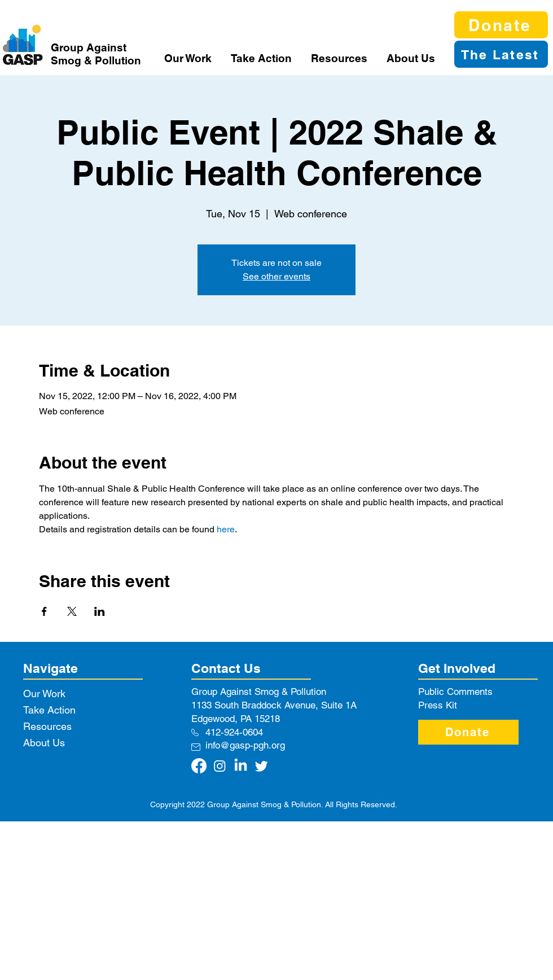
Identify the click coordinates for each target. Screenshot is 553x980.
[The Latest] (501, 54)
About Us (44, 743)
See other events (276, 276)
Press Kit (438, 705)
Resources (47, 726)
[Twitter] (262, 766)
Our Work (44, 694)
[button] (189, 58)
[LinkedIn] (241, 766)
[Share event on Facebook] (44, 611)
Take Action (49, 710)
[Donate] (501, 25)
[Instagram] (220, 766)
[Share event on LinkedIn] (100, 611)
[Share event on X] (72, 611)
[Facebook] (199, 766)
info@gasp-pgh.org (245, 745)
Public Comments (455, 692)
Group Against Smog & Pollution (96, 54)
